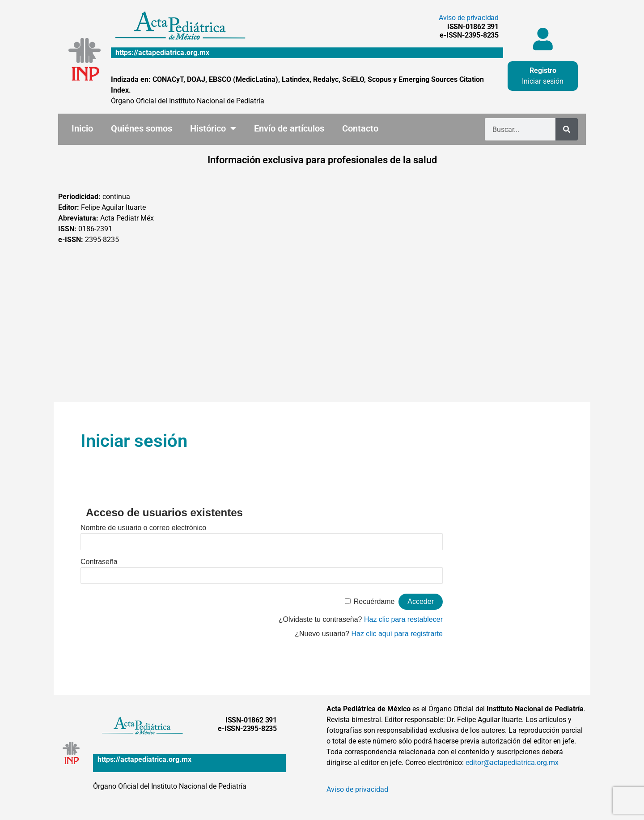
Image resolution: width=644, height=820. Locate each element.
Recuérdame (374, 601)
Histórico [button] (213, 128)
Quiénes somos (142, 128)
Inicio (82, 128)
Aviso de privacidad (469, 18)
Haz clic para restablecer (403, 619)
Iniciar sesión (543, 81)
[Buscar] (567, 129)
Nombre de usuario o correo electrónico (143, 528)
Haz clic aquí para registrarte (397, 634)
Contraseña (99, 562)
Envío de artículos (289, 128)
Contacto (360, 128)
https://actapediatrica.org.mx (162, 53)
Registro (543, 70)
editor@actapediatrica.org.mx (512, 763)
